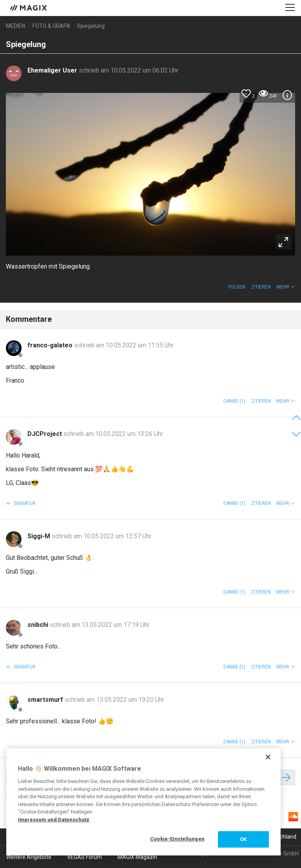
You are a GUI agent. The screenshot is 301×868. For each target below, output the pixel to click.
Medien (15, 26)
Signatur (24, 503)
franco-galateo (51, 345)
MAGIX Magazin (137, 857)
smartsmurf (46, 700)
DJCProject (45, 434)
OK (243, 839)
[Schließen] (268, 757)
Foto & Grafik (52, 26)
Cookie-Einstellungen (177, 839)
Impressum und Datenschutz (54, 820)
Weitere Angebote (29, 857)
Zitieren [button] (261, 287)
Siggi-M (40, 536)
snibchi (39, 625)
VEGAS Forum (84, 857)
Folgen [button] (237, 287)
